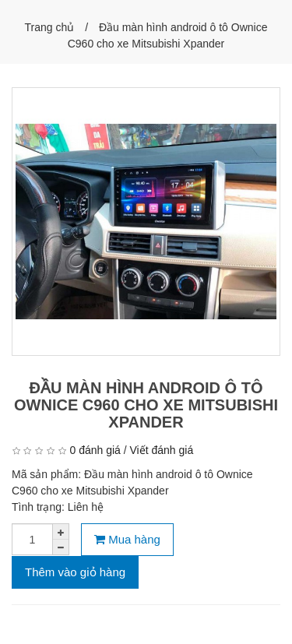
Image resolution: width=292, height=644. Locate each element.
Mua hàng (127, 539)
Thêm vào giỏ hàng (75, 572)
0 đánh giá (95, 450)
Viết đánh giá (162, 450)
